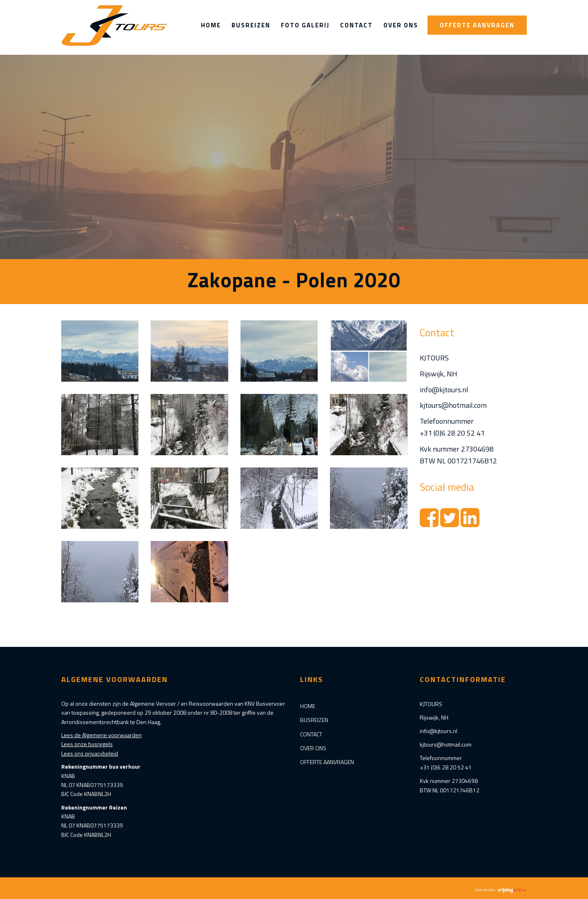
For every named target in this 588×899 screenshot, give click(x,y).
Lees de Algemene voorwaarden (101, 735)
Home (211, 25)
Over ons (401, 25)
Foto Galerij (305, 25)
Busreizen (251, 25)
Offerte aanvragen (477, 25)
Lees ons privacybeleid (90, 753)
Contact (356, 25)
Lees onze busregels (87, 744)
